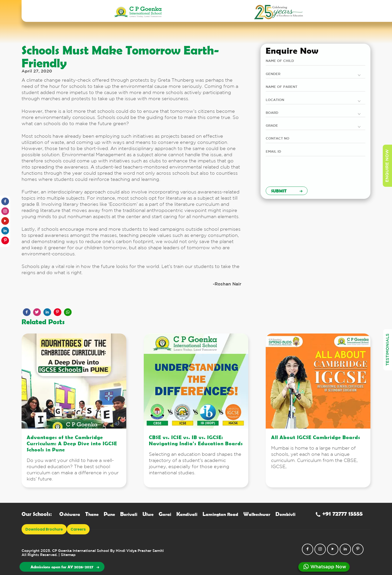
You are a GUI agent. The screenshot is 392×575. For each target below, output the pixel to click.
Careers (78, 529)
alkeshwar (257, 514)
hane (92, 514)
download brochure (44, 529)
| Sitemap (67, 555)
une (109, 514)
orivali (129, 514)
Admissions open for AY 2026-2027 (65, 567)
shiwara (70, 514)
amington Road (220, 514)
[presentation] (305, 173)
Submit (287, 191)
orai (165, 514)
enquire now (387, 166)
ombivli (285, 514)
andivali (187, 514)
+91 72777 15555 (339, 513)
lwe (148, 514)
